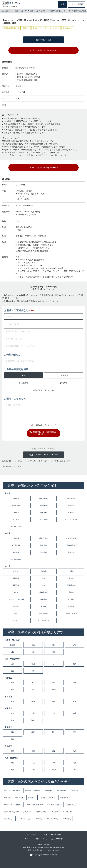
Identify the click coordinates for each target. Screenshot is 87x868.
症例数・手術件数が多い (34, 805)
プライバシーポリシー (51, 835)
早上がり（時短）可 (48, 798)
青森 (33, 645)
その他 (16, 620)
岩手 (54, 645)
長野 (33, 671)
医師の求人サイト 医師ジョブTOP (14, 11)
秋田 (12, 652)
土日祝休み (32, 798)
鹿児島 (54, 770)
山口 (12, 739)
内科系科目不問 (16, 527)
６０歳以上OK (68, 812)
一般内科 (16, 498)
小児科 (16, 571)
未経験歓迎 (54, 812)
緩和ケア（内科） (71, 520)
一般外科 (16, 538)
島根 (33, 732)
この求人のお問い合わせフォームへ (43, 50)
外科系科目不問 (16, 559)
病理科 (16, 606)
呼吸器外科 (43, 538)
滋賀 (12, 713)
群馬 (54, 683)
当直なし (75, 791)
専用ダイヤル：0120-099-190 (43, 455)
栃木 (33, 683)
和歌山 (33, 720)
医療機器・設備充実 (55, 805)
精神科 (71, 571)
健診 (16, 613)
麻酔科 (71, 592)
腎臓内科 (71, 513)
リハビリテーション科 (16, 599)
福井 (75, 664)
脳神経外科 (71, 545)
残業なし (7, 798)
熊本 (75, 763)
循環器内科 (16, 505)
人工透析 (71, 599)
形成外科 (43, 552)
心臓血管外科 (71, 538)
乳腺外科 (43, 545)
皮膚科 (16, 592)
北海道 (12, 645)
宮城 (75, 645)
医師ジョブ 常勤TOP (38, 11)
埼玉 (75, 683)
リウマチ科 (43, 520)
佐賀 (33, 763)
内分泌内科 (43, 505)
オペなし (39, 819)
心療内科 (16, 513)
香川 (33, 751)
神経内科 (71, 505)
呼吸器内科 (43, 498)
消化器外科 (16, 545)
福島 (54, 652)
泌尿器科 (16, 585)
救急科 (43, 606)
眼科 (43, 585)
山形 (33, 652)
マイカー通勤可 (62, 791)
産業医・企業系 (71, 613)
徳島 (12, 751)
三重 (75, 702)
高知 (75, 751)
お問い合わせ (57, 839)
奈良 (12, 720)
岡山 (54, 732)
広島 (75, 732)
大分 (12, 770)
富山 (33, 664)
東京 (33, 690)
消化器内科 (71, 498)
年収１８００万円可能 (12, 791)
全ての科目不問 (43, 620)
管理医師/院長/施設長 (33, 791)
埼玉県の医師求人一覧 (57, 11)
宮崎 (33, 770)
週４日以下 (19, 798)
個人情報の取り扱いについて (43, 425)
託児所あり (8, 819)
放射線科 (43, 599)
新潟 (12, 664)
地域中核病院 (41, 812)
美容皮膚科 (43, 592)
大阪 (54, 713)
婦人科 (71, 578)
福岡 (12, 763)
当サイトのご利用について (36, 839)
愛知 (54, 702)
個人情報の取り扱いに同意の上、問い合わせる (43, 433)
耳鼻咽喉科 (71, 585)
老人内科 (16, 520)
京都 (33, 713)
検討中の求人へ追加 (44, 40)
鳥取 (12, 732)
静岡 (33, 702)
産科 (43, 578)
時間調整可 (64, 798)
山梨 (12, 671)
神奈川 (54, 690)
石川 (54, 664)
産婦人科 (16, 578)
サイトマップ (32, 835)
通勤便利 (48, 791)
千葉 (12, 690)
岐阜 (12, 702)
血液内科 (43, 513)
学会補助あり (71, 805)
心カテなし (67, 819)
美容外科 (71, 552)
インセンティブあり (24, 819)
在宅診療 (71, 606)
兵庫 (75, 713)
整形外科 (16, 552)
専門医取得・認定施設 (12, 805)
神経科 (43, 571)
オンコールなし (53, 819)
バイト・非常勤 (76, 4)
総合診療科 (43, 613)
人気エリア (27, 812)
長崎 (54, 763)
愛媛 (54, 751)
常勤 (63, 4)
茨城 (12, 683)
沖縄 (75, 770)
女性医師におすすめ (11, 812)
